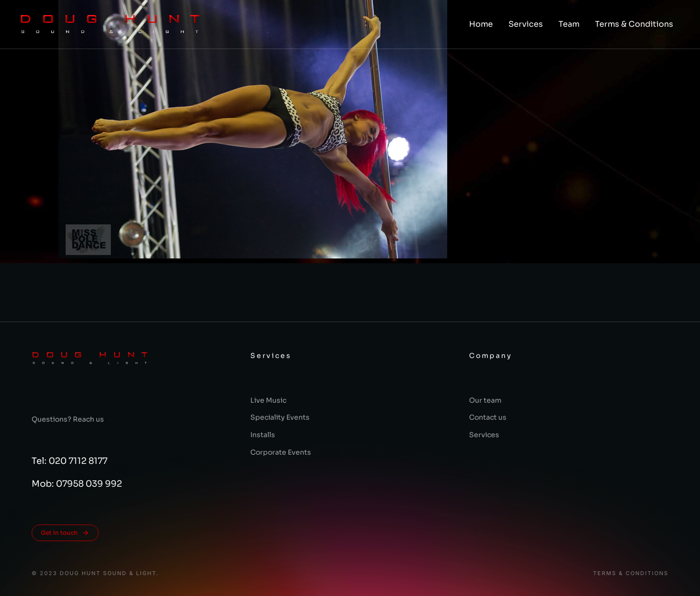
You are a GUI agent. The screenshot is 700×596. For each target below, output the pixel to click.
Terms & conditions (631, 573)
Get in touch (65, 533)
